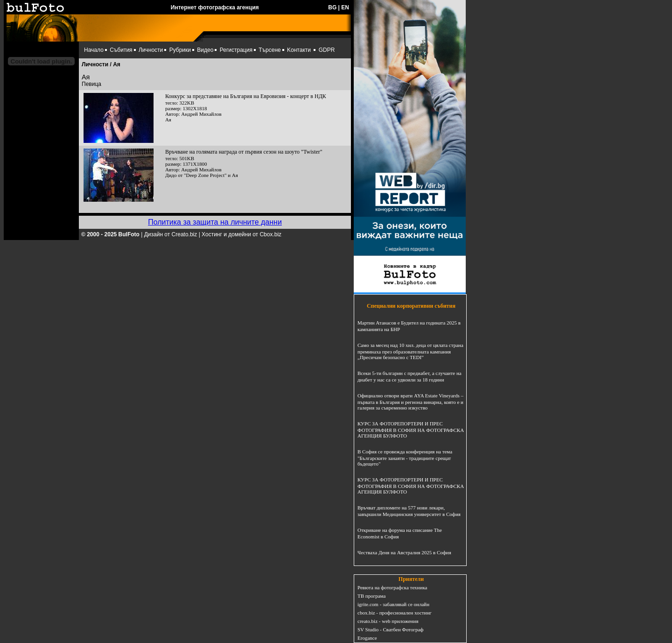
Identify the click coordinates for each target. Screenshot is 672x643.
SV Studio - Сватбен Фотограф (391, 629)
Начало (94, 50)
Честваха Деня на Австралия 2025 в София (404, 552)
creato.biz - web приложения (388, 621)
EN (345, 7)
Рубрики (180, 50)
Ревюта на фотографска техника (392, 587)
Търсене (269, 50)
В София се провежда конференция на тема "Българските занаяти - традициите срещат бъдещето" (405, 458)
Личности (151, 50)
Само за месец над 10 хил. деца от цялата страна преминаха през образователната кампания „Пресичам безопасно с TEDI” (410, 351)
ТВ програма (371, 596)
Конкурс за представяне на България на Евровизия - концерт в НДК (246, 96)
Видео (205, 50)
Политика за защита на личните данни (215, 222)
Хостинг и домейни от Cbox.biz (241, 234)
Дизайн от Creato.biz (171, 234)
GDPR (327, 50)
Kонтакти (299, 50)
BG (332, 7)
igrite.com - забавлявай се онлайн (393, 604)
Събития (121, 50)
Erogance (367, 638)
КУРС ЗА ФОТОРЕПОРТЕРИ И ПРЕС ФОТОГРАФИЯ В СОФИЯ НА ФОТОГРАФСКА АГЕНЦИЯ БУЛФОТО (411, 430)
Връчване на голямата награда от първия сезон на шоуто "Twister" (244, 152)
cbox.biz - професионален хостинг (395, 613)
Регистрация (236, 50)
